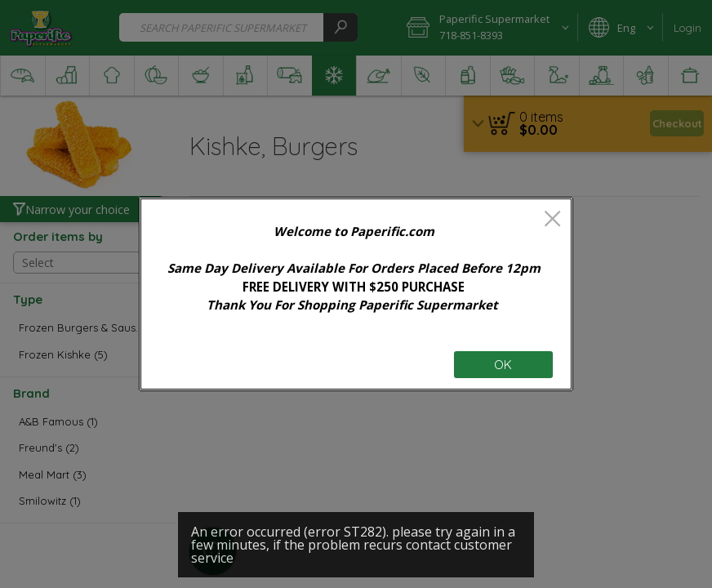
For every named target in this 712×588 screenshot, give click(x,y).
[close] (552, 220)
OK (503, 365)
